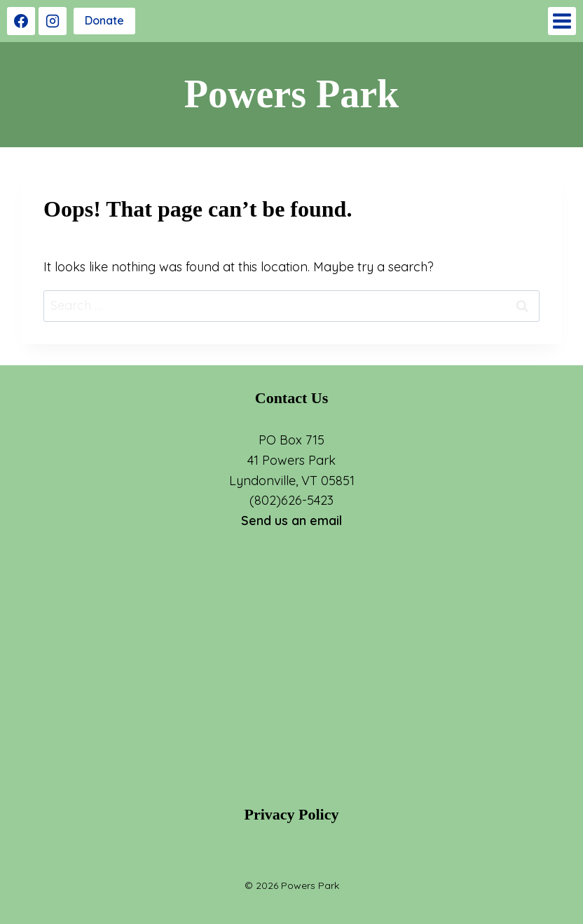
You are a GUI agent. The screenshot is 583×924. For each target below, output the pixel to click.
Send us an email (291, 521)
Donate (104, 20)
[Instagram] (53, 21)
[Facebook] (21, 21)
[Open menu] (562, 21)
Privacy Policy (291, 814)
